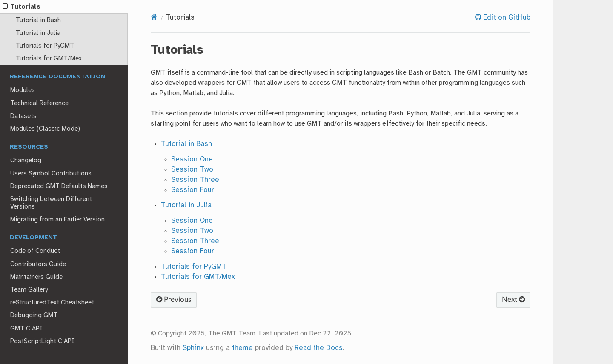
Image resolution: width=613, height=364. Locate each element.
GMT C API (26, 329)
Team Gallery (29, 290)
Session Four (193, 190)
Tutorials (21, 7)
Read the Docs (319, 348)
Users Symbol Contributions (51, 174)
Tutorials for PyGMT (45, 46)
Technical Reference (39, 103)
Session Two (192, 170)
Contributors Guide (38, 264)
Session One (192, 159)
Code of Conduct (35, 251)
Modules (23, 90)
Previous (174, 300)
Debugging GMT (34, 315)
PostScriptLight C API (42, 341)
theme (242, 348)
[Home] (154, 18)
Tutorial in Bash (38, 20)
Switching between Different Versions (51, 203)
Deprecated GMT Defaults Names (59, 186)
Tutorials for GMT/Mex (49, 59)
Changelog (26, 161)
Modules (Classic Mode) (45, 129)
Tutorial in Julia (38, 33)
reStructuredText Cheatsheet (52, 303)
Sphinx (193, 348)
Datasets (23, 116)
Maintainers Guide (36, 277)
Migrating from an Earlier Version (57, 220)
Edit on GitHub (506, 18)
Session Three (195, 180)
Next (513, 300)
